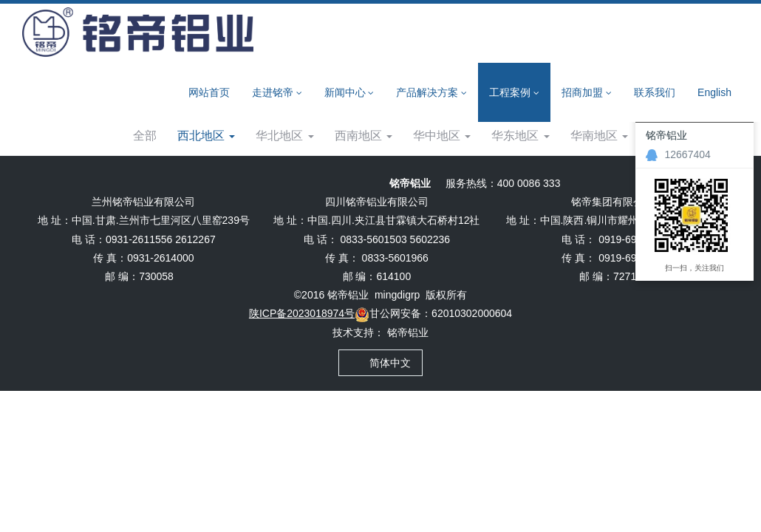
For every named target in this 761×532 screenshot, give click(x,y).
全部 (145, 174)
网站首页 (209, 92)
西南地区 (364, 174)
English (714, 92)
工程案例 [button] (514, 93)
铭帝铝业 (408, 371)
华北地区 (284, 174)
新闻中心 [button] (349, 93)
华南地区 (599, 174)
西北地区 (208, 135)
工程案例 (137, 135)
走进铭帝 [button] (277, 93)
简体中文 (381, 401)
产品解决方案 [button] (431, 93)
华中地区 (442, 174)
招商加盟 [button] (587, 93)
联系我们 (655, 92)
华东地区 (520, 174)
